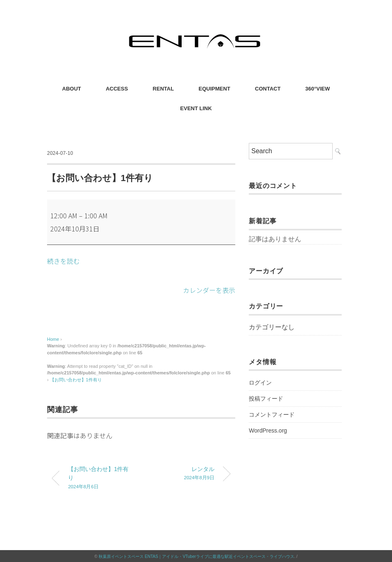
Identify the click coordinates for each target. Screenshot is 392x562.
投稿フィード (266, 399)
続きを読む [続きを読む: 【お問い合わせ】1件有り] (63, 261)
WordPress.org (268, 431)
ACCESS (117, 89)
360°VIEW (318, 89)
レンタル (184, 473)
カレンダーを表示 (209, 290)
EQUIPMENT (214, 89)
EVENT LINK (196, 108)
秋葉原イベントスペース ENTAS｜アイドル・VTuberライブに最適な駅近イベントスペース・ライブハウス (196, 556)
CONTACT (268, 89)
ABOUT (72, 89)
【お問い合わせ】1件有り (76, 379)
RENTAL (163, 89)
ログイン (260, 383)
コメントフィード (272, 415)
